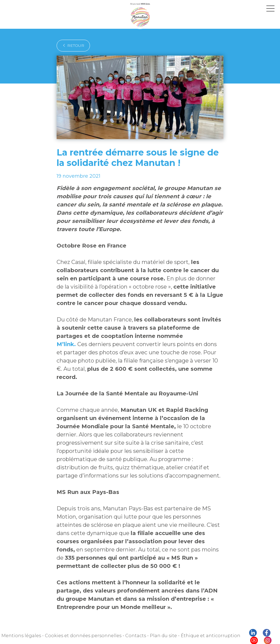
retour (72, 45)
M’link (138, 328)
